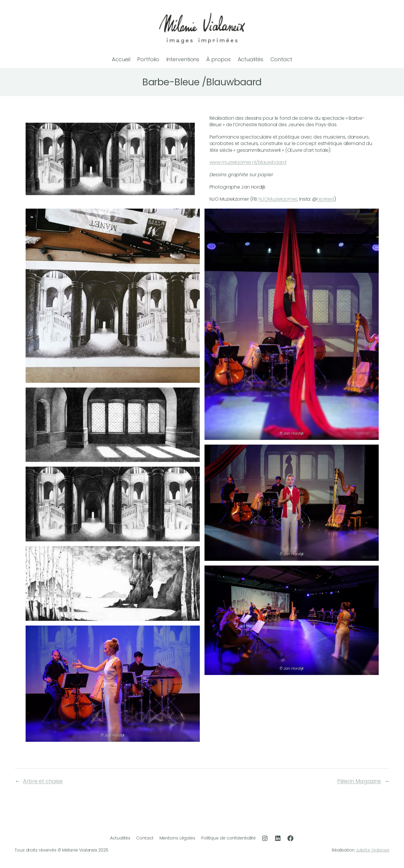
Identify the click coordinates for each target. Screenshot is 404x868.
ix (388, 850)
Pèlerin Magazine (359, 781)
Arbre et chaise (43, 781)
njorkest (326, 199)
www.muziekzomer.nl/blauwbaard (248, 162)
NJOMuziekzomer (278, 199)
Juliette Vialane (371, 850)
